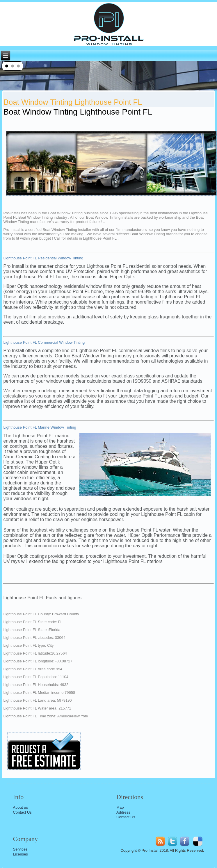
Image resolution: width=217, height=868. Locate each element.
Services (20, 849)
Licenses (21, 854)
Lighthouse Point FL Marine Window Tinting (40, 427)
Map (120, 807)
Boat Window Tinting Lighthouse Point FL (73, 102)
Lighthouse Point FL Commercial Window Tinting (44, 342)
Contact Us (22, 812)
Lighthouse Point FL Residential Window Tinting (43, 258)
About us (21, 807)
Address (123, 812)
